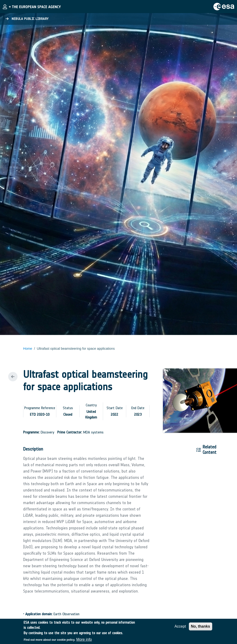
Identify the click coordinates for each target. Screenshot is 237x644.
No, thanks (201, 628)
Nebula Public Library (27, 19)
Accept (180, 628)
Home (28, 349)
